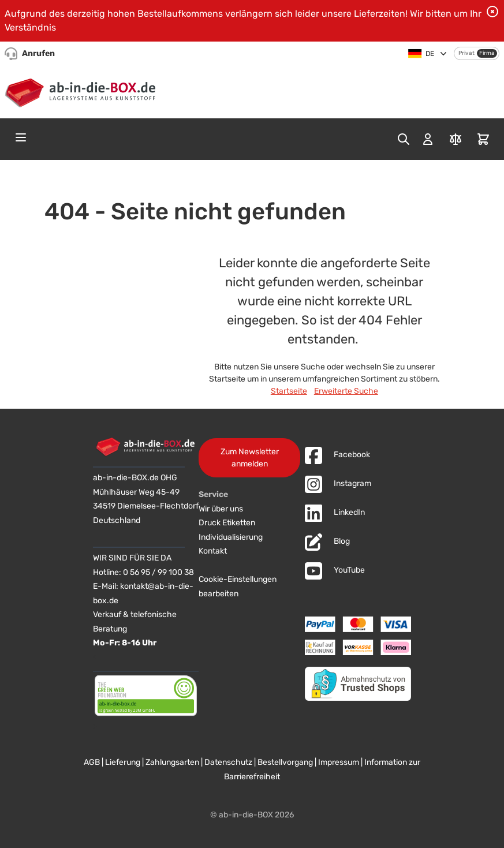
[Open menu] (21, 137)
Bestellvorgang (285, 762)
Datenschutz (228, 762)
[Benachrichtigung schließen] (492, 12)
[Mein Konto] (428, 139)
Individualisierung (231, 537)
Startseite (289, 391)
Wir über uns (221, 509)
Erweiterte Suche (346, 391)
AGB (92, 762)
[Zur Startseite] (83, 91)
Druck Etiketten (227, 523)
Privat (466, 53)
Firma (487, 53)
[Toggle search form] (404, 139)
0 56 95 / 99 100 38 (158, 572)
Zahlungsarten (172, 762)
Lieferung (123, 762)
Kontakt (213, 551)
